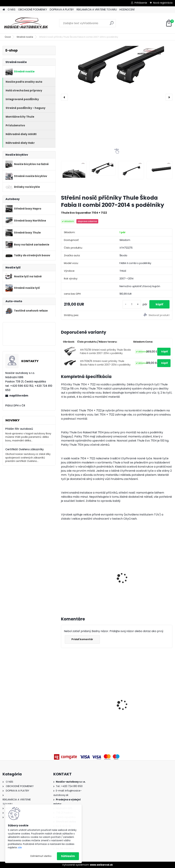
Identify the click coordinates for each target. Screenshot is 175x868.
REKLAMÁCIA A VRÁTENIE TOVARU (97, 10)
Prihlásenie (141, 3)
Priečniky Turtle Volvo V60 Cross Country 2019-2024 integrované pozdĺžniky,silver (79, 694)
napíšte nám (19, 396)
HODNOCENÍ (127, 10)
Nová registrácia (163, 3)
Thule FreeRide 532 (76, 567)
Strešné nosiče (25, 37)
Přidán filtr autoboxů (19, 429)
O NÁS (12, 10)
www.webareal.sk (101, 865)
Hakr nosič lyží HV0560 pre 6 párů (155, 575)
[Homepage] (4, 10)
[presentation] (64, 97)
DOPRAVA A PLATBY (62, 10)
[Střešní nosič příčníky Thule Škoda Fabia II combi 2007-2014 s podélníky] (117, 68)
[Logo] (26, 23)
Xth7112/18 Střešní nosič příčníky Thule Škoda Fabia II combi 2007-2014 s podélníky (105, 352)
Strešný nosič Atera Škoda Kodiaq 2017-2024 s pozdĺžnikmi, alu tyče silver (117, 702)
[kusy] (131, 304)
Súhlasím (68, 856)
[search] (112, 24)
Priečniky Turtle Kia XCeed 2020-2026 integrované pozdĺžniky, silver (152, 694)
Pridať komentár (83, 639)
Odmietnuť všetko (41, 856)
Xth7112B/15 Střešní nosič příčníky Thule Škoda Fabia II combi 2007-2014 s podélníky (105, 363)
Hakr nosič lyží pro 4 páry (115, 564)
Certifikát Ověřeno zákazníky (25, 449)
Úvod (8, 37)
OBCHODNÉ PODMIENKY (33, 10)
